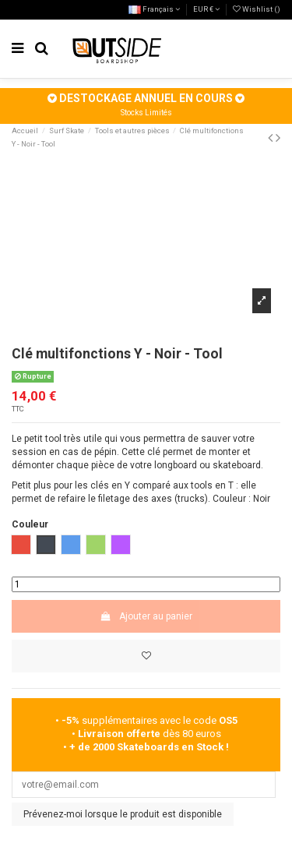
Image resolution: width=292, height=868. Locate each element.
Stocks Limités (146, 113)
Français (154, 9)
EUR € (206, 9)
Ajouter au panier (146, 616)
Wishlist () (257, 9)
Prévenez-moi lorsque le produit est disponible (123, 814)
